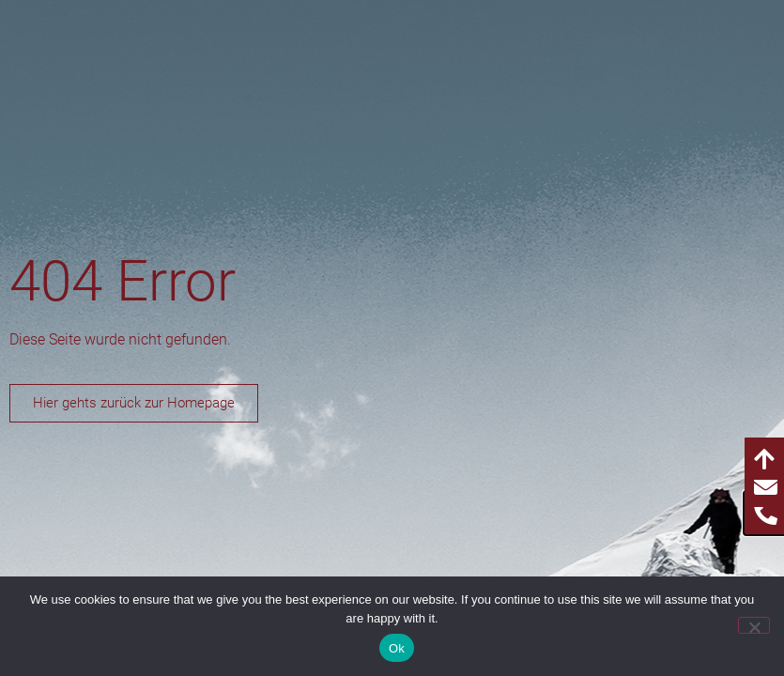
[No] (754, 625)
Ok (397, 648)
